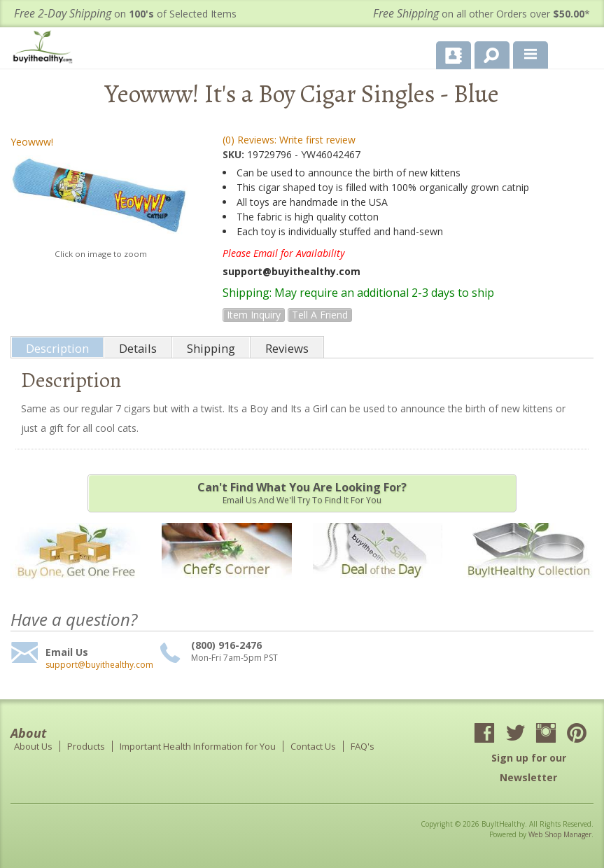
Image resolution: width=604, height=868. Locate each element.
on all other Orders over (482, 14)
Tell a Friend (320, 315)
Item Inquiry (254, 315)
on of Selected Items (125, 14)
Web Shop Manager (560, 834)
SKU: (235, 154)
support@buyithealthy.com (99, 665)
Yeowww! (32, 142)
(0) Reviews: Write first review (289, 140)
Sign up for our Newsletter (529, 768)
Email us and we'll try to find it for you (302, 493)
